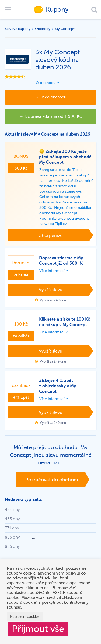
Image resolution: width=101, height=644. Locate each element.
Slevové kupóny (18, 29)
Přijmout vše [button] (38, 629)
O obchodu (47, 83)
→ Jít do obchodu (50, 97)
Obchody (43, 29)
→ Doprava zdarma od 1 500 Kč (50, 116)
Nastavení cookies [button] (25, 617)
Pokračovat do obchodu (53, 480)
